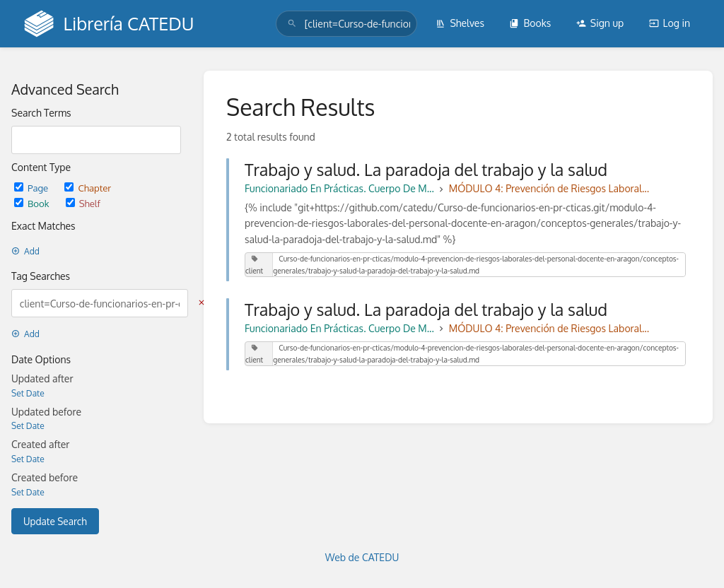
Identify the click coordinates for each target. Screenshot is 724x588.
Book (33, 203)
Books (530, 23)
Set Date (28, 393)
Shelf (83, 203)
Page (32, 188)
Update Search (55, 521)
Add (25, 251)
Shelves (460, 23)
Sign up (600, 23)
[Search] (292, 24)
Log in (670, 23)
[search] (346, 24)
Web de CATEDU (362, 557)
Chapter (88, 188)
